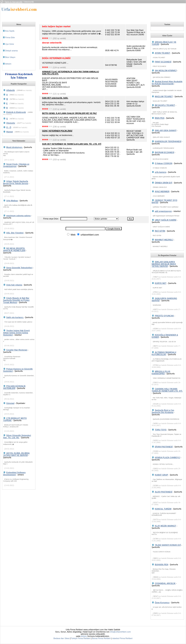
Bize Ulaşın (10, 57)
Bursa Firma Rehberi (101, 638)
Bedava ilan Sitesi (61, 638)
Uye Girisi (10, 44)
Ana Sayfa (10, 31)
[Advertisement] (107, 12)
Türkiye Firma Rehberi (80, 638)
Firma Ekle (10, 37)
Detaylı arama (11, 51)
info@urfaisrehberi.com (120, 632)
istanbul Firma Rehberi (122, 638)
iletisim (8, 64)
